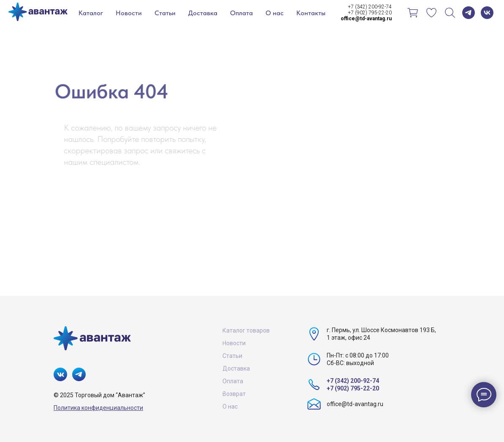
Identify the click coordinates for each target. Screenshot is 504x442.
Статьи (165, 13)
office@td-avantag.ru (355, 404)
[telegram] (469, 13)
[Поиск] (450, 13)
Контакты (311, 13)
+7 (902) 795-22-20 (370, 13)
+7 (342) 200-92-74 (370, 7)
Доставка (203, 13)
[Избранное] (431, 13)
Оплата (241, 13)
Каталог (91, 13)
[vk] (487, 13)
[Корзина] (413, 13)
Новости (129, 13)
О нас (275, 13)
